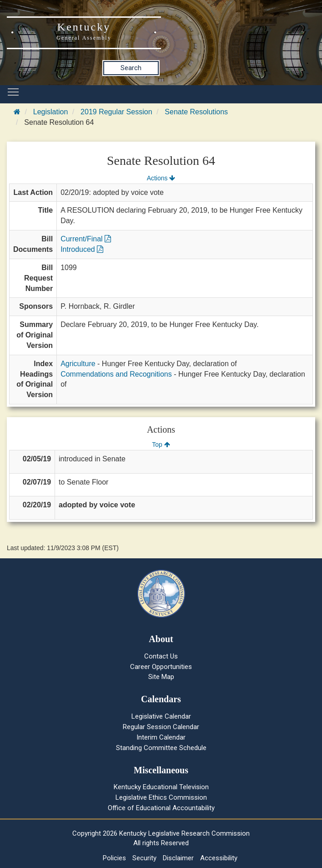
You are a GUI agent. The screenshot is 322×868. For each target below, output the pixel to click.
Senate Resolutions (196, 112)
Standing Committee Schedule (161, 748)
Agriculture (78, 364)
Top (161, 444)
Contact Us (161, 656)
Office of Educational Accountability (161, 808)
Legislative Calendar (161, 716)
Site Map (161, 677)
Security (144, 858)
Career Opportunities (161, 667)
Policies (114, 858)
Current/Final (86, 239)
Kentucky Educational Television (161, 787)
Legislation (51, 112)
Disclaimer (178, 858)
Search (131, 68)
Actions (161, 178)
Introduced (82, 249)
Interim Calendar (161, 737)
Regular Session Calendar (161, 727)
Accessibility (219, 858)
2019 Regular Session (116, 112)
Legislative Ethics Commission (161, 797)
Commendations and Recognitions (116, 374)
